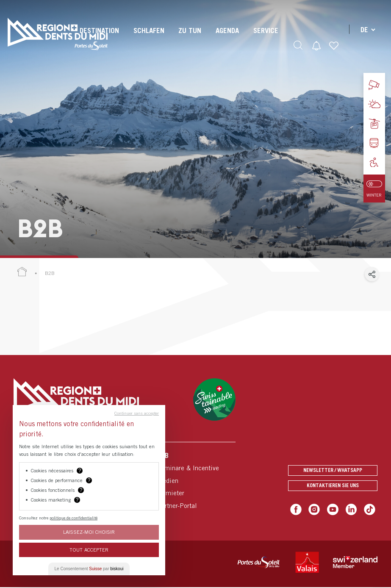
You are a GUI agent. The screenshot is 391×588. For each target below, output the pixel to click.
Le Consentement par (89, 569)
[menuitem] (148, 38)
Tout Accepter (89, 550)
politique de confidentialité (73, 518)
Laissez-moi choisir (89, 532)
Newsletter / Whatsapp (333, 467)
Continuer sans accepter (137, 413)
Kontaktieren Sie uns (333, 486)
